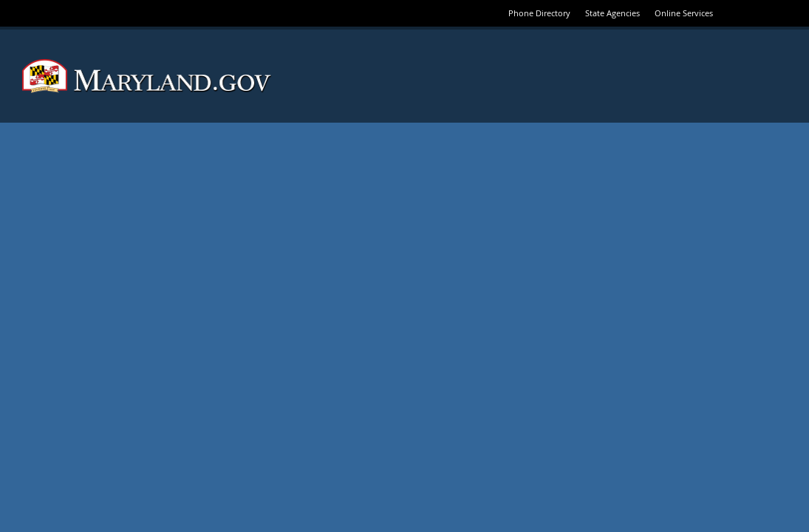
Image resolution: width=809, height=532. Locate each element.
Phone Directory (539, 13)
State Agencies (612, 13)
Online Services (684, 13)
